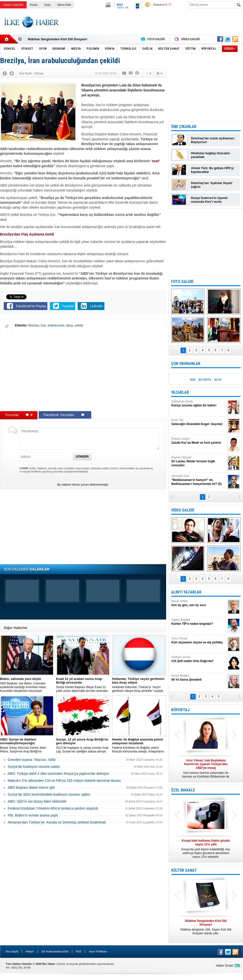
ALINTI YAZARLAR (186, 592)
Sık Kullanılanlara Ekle (55, 951)
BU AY (218, 380)
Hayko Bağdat (199, 622)
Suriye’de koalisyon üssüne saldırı (34, 767)
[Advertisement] (83, 373)
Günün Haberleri (13, 5)
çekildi (79, 325)
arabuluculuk (56, 325)
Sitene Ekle (64, 5)
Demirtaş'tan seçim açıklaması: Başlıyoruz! (213, 140)
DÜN (193, 380)
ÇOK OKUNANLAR (186, 364)
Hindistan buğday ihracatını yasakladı (210, 155)
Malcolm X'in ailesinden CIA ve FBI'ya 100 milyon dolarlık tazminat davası (64, 781)
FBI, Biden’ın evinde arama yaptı (33, 815)
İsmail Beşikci (199, 678)
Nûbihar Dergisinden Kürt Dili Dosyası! (58, 39)
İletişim (30, 951)
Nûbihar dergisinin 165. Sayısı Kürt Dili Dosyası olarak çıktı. (206, 927)
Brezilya (34, 325)
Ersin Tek (199, 422)
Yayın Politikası (98, 951)
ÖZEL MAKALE (183, 790)
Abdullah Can (199, 480)
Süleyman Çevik (199, 404)
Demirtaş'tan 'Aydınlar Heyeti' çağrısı (212, 185)
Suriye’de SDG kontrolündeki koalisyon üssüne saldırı (49, 794)
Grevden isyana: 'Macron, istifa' (32, 760)
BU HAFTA (205, 380)
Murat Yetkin (199, 603)
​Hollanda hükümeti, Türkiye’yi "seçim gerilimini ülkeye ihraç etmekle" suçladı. (139, 685)
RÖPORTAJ (180, 710)
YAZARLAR (180, 392)
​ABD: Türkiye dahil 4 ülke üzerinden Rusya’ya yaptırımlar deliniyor (59, 774)
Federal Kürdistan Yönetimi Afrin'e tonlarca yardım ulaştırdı (53, 808)
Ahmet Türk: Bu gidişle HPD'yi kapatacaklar (212, 170)
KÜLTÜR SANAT (184, 870)
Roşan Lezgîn (199, 441)
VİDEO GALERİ (183, 510)
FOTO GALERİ (182, 282)
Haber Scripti (225, 966)
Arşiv (47, 5)
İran (43, 325)
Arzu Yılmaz (199, 641)
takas (70, 325)
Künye (34, 5)
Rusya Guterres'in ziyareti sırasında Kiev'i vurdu (209, 200)
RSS (78, 951)
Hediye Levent (199, 659)
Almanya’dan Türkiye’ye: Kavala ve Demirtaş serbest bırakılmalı (57, 822)
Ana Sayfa (12, 951)
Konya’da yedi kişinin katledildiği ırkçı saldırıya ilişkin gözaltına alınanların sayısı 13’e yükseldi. (206, 849)
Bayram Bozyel (199, 461)
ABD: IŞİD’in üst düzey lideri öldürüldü (37, 801)
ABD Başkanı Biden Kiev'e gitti (31, 787)
